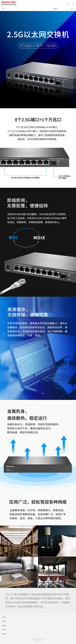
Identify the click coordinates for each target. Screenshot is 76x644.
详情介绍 (72, 9)
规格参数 (55, 9)
